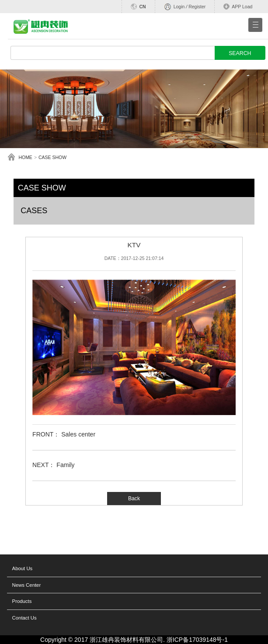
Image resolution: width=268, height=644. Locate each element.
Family (65, 465)
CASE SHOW (52, 157)
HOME (25, 157)
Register (197, 7)
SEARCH (240, 53)
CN (142, 7)
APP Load (242, 7)
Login (179, 7)
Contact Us (24, 618)
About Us (23, 568)
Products (22, 601)
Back (134, 499)
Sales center (78, 434)
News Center (27, 585)
